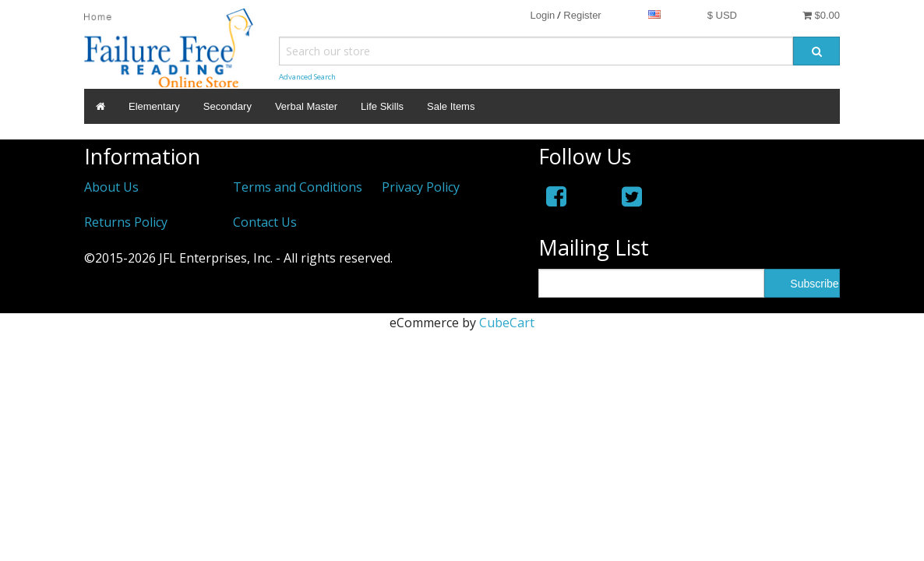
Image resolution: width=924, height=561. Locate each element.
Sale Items (451, 106)
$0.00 (821, 15)
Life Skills (382, 106)
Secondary (227, 106)
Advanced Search (307, 77)
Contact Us (265, 222)
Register (582, 15)
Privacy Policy (421, 187)
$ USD (722, 15)
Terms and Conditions (298, 187)
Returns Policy (126, 222)
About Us (111, 187)
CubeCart (507, 323)
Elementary (154, 106)
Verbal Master (306, 106)
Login (542, 15)
